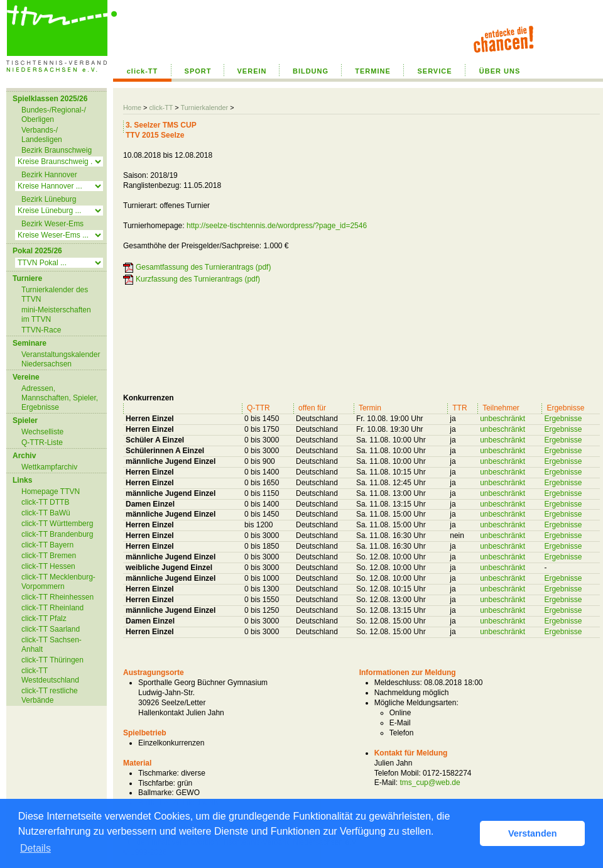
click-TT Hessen (48, 566)
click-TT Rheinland (52, 608)
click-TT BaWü (46, 513)
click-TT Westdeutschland (50, 675)
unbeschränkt (503, 419)
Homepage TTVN (51, 492)
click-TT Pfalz (44, 618)
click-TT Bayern (47, 545)
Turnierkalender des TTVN (55, 294)
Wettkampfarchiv (49, 467)
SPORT (198, 71)
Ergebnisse (563, 419)
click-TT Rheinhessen (57, 597)
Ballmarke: (156, 793)
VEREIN (252, 71)
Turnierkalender (204, 107)
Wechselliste (42, 432)
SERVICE (434, 71)
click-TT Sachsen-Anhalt (52, 645)
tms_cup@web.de (430, 783)
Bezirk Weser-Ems (52, 224)
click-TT (143, 71)
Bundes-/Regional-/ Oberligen (54, 115)
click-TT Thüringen (52, 660)
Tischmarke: (159, 773)
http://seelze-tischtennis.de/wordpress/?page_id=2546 (277, 226)
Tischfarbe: (157, 783)
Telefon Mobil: (398, 773)
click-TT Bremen (49, 556)
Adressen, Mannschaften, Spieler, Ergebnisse (60, 398)
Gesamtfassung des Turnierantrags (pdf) (203, 267)
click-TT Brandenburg (57, 534)
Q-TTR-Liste (42, 442)
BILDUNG (311, 71)
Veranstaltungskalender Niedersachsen (61, 359)
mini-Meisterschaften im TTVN (56, 315)
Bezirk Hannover (49, 175)
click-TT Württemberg (57, 524)
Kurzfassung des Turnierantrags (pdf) (198, 279)
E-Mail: (386, 783)
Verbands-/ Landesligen (42, 135)
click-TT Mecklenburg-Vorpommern (58, 582)
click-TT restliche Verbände (50, 695)
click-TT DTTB (45, 502)
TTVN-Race (41, 330)
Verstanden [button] (533, 833)
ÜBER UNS (500, 71)
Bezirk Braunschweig (57, 150)
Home (132, 107)
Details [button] (35, 848)
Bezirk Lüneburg (49, 199)
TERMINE (373, 71)
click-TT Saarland (51, 629)
